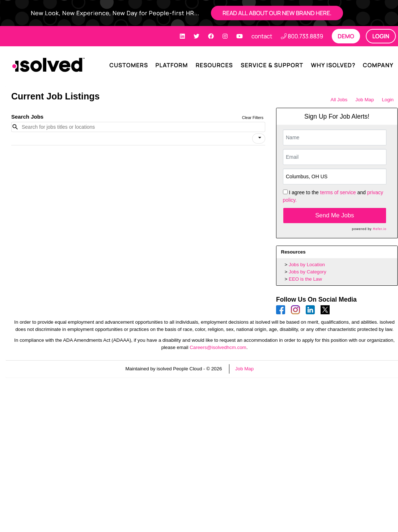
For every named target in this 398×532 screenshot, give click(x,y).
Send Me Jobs (335, 215)
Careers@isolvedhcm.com (218, 347)
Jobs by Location (307, 265)
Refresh (275, 369)
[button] (259, 139)
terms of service (338, 192)
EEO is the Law (305, 279)
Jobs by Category (308, 272)
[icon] (260, 138)
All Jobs (339, 100)
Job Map (365, 100)
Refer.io (380, 229)
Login (388, 100)
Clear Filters (253, 118)
